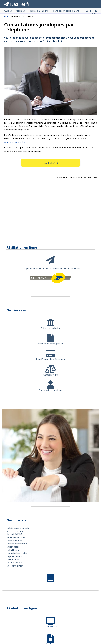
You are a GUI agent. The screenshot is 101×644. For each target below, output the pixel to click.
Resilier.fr (17, 4)
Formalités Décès (15, 534)
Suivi (88, 11)
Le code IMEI (13, 559)
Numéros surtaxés (16, 537)
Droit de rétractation (17, 544)
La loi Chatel (12, 547)
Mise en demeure (15, 531)
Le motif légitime (15, 541)
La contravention (15, 566)
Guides (8, 11)
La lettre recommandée (18, 528)
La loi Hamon (13, 550)
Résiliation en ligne (39, 11)
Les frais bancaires (16, 563)
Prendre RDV (50, 163)
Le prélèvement (14, 556)
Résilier (7, 16)
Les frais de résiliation (17, 553)
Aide (95, 13)
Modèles (20, 11)
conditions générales (15, 142)
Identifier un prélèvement (66, 11)
